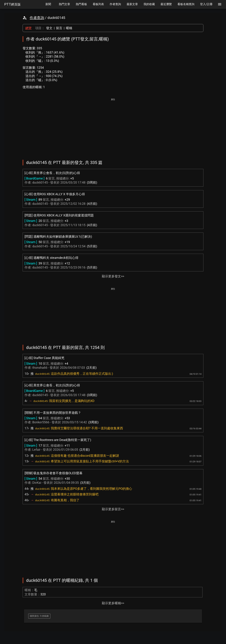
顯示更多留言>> (113, 509)
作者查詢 (37, 18)
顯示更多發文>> (113, 276)
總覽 (28, 28)
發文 (49, 28)
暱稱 (69, 28)
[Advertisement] (113, 127)
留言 (59, 28)
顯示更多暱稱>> (113, 603)
